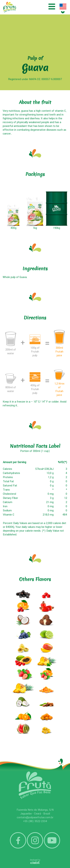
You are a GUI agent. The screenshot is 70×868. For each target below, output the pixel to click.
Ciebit (35, 863)
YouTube (52, 840)
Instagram (35, 840)
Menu (52, 7)
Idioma (63, 7)
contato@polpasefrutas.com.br (35, 817)
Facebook (18, 840)
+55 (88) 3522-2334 (35, 821)
